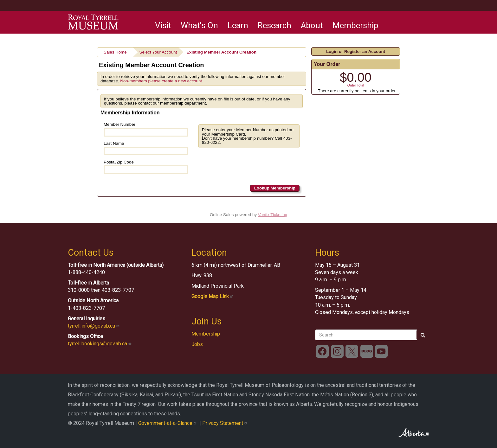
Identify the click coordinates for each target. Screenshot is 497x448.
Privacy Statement (226, 423)
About (312, 25)
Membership (355, 25)
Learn (238, 25)
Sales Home (115, 52)
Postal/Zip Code (146, 167)
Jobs (197, 344)
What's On (199, 25)
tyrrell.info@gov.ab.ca (94, 326)
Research (274, 25)
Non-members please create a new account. (162, 81)
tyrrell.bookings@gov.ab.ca (100, 344)
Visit (163, 25)
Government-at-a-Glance (169, 423)
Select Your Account (158, 52)
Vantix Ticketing (273, 215)
